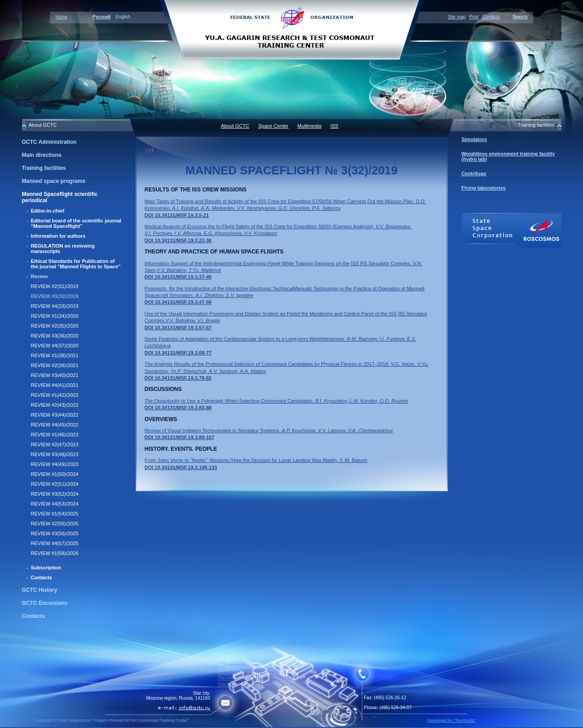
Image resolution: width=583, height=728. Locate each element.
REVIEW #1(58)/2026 (55, 553)
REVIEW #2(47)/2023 (55, 444)
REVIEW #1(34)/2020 (55, 316)
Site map (456, 17)
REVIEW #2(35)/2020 (55, 326)
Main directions (42, 155)
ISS (334, 126)
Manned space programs (54, 181)
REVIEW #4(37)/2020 (55, 346)
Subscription (46, 568)
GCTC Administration (49, 142)
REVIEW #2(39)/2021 (55, 365)
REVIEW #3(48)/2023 (55, 454)
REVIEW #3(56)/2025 (55, 533)
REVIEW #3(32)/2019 (55, 296)
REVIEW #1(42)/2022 (55, 395)
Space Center (273, 126)
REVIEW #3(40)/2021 (55, 375)
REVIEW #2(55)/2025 (55, 524)
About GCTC (235, 126)
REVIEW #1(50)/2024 (55, 474)
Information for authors (58, 236)
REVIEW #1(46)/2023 (55, 435)
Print (474, 17)
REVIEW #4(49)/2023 (55, 464)
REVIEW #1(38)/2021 (55, 355)
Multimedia (309, 126)
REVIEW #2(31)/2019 (55, 286)
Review (40, 276)
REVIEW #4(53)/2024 (55, 504)
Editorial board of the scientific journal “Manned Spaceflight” (76, 223)
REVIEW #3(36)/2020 (55, 336)
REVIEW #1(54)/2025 (55, 514)
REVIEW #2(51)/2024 (55, 484)
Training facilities (44, 168)
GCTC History (40, 590)
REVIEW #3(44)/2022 (55, 415)
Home (62, 17)
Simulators (474, 139)
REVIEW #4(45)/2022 (55, 425)
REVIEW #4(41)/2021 (55, 385)
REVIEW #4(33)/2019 (55, 306)
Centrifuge (474, 173)
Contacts (491, 17)
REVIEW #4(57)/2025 (55, 543)
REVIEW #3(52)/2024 (55, 494)
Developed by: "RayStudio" (452, 720)
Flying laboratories (484, 188)
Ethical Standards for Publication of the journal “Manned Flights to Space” (76, 264)
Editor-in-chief (48, 211)
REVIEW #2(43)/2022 (55, 405)
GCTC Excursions (45, 603)
